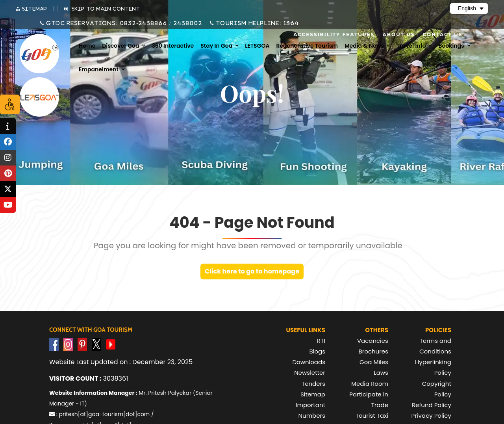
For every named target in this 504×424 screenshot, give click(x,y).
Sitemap (313, 394)
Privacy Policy (431, 416)
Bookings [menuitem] (451, 46)
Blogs (317, 351)
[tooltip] (8, 126)
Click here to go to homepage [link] (252, 271)
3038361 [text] (89, 378)
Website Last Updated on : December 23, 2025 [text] (121, 362)
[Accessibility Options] (10, 104)
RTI (321, 341)
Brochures (373, 351)
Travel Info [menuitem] (411, 46)
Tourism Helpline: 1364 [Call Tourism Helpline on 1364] (257, 23)
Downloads (309, 362)
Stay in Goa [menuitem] (216, 46)
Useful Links (306, 330)
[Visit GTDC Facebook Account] (54, 344)
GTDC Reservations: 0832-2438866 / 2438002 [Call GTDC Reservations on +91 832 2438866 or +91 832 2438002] (123, 23)
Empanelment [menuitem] (99, 69)
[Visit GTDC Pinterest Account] (82, 344)
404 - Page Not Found (252, 222)
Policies (438, 330)
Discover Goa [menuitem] (120, 46)
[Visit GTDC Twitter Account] (96, 344)
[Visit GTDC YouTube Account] (111, 344)
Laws (381, 373)
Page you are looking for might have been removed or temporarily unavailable (248, 245)
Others (377, 330)
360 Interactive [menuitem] (173, 46)
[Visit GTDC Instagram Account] (68, 344)
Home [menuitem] (87, 46)
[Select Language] (469, 8)
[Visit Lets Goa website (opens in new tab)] (39, 97)
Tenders (313, 384)
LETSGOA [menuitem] (257, 46)
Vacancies (373, 341)
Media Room (370, 384)
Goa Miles (374, 362)
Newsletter (310, 373)
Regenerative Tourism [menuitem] (307, 46)
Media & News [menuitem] (364, 46)
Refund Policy (432, 405)
